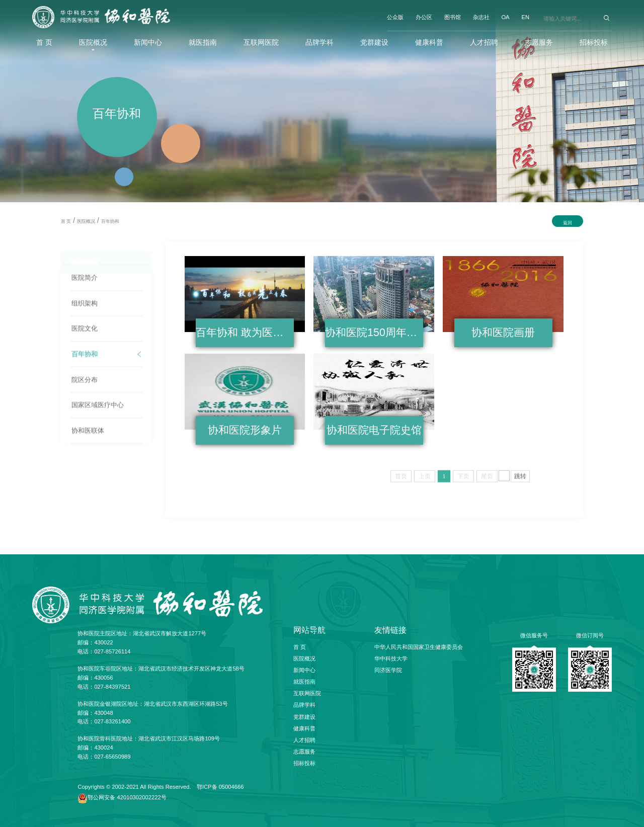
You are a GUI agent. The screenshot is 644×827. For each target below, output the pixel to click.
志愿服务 (539, 42)
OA (505, 17)
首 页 (44, 42)
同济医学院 (388, 670)
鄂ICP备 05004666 (220, 787)
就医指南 (203, 42)
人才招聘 (484, 42)
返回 (568, 223)
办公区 (424, 17)
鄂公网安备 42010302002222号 (127, 797)
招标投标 (594, 42)
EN (525, 17)
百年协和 (110, 221)
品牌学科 (319, 42)
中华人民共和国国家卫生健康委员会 (419, 647)
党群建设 (374, 42)
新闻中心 (148, 42)
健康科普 (429, 42)
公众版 (395, 17)
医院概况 (93, 42)
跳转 (520, 479)
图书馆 (453, 17)
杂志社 (481, 17)
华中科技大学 (391, 658)
